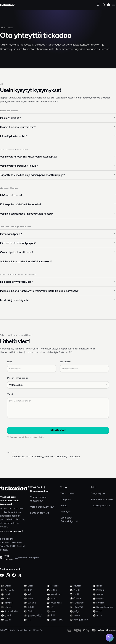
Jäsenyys (65, 512)
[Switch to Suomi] (58, 599)
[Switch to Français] (58, 586)
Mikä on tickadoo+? (58, 195)
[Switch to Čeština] (81, 599)
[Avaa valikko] (114, 5)
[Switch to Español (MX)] (58, 620)
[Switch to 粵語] (58, 616)
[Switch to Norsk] (35, 599)
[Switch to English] (12, 586)
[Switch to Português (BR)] (81, 620)
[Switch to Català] (35, 607)
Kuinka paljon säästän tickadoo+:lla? (58, 204)
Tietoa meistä (68, 493)
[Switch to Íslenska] (12, 607)
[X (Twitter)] (20, 575)
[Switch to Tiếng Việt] (81, 607)
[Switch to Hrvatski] (104, 603)
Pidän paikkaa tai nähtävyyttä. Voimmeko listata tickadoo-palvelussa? (58, 291)
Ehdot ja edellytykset (102, 499)
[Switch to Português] (12, 590)
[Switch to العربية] (12, 594)
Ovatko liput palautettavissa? (58, 252)
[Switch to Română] (12, 603)
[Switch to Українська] (58, 603)
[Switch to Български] (81, 603)
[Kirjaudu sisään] (103, 5)
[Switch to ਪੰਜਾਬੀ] (104, 611)
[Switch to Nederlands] (58, 594)
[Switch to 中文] (35, 590)
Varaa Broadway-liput (42, 507)
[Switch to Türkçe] (81, 616)
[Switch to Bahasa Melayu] (12, 611)
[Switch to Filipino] (35, 611)
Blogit (64, 506)
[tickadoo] (15, 488)
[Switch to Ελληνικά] (35, 603)
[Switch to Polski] (81, 594)
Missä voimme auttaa (18, 378)
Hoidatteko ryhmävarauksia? (58, 282)
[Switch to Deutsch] (81, 586)
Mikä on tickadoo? (58, 118)
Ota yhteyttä (98, 493)
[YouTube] (2, 575)
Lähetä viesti (58, 430)
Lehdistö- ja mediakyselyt (58, 300)
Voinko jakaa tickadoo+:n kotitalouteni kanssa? (58, 214)
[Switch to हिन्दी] (35, 594)
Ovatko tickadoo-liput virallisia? (58, 127)
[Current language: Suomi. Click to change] (108, 5)
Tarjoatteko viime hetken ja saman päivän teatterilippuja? (58, 175)
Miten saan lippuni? (58, 234)
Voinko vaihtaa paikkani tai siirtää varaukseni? (58, 261)
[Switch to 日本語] (58, 590)
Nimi (10, 362)
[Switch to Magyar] (104, 599)
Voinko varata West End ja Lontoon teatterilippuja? (58, 156)
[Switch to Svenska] (104, 594)
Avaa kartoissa (7, 558)
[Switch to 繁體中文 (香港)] (35, 616)
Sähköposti (65, 362)
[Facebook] (14, 575)
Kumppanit (66, 499)
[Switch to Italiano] (104, 586)
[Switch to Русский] (104, 590)
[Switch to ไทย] (58, 607)
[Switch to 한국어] (81, 590)
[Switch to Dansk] (12, 599)
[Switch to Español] (35, 586)
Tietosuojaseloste (100, 506)
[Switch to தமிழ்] (81, 611)
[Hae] (98, 5)
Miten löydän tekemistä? (58, 136)
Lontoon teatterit (40, 513)
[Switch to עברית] (104, 616)
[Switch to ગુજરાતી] (12, 616)
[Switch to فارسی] (12, 620)
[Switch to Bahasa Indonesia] (104, 607)
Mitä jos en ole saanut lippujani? (58, 243)
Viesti (10, 394)
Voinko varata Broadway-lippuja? (58, 166)
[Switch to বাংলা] (58, 611)
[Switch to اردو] (35, 620)
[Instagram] (8, 575)
